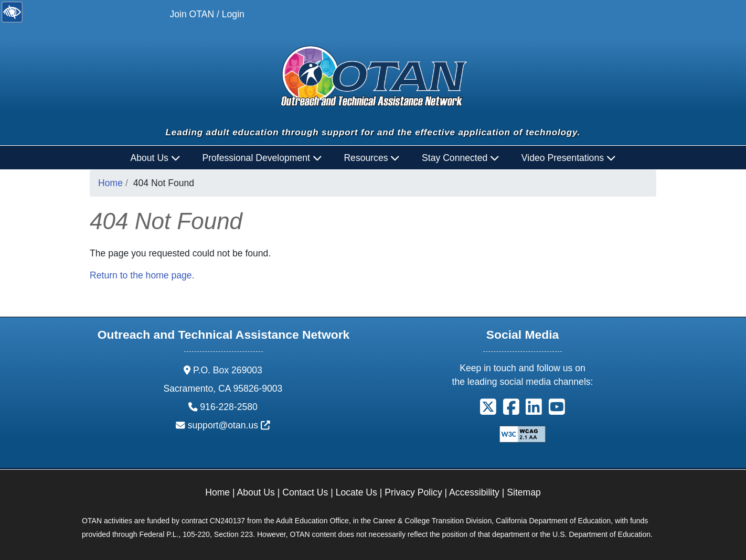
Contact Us (305, 492)
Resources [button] (372, 158)
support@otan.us (229, 425)
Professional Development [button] (262, 158)
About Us (256, 492)
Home (110, 183)
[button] (488, 411)
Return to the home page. (142, 275)
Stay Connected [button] (461, 158)
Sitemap (524, 492)
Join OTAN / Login (207, 14)
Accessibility (474, 492)
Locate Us (356, 492)
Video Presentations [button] (569, 158)
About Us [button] (156, 158)
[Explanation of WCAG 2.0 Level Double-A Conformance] (523, 434)
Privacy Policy (413, 492)
